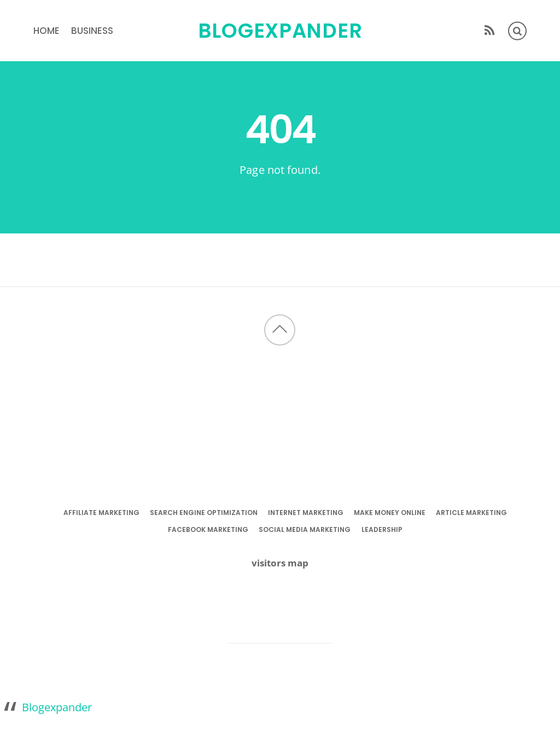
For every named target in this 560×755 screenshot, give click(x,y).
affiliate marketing (101, 513)
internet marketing (306, 513)
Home (46, 31)
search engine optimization (204, 513)
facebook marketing (208, 529)
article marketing (471, 513)
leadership (382, 529)
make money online (390, 513)
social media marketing (305, 529)
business (92, 31)
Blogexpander (57, 707)
